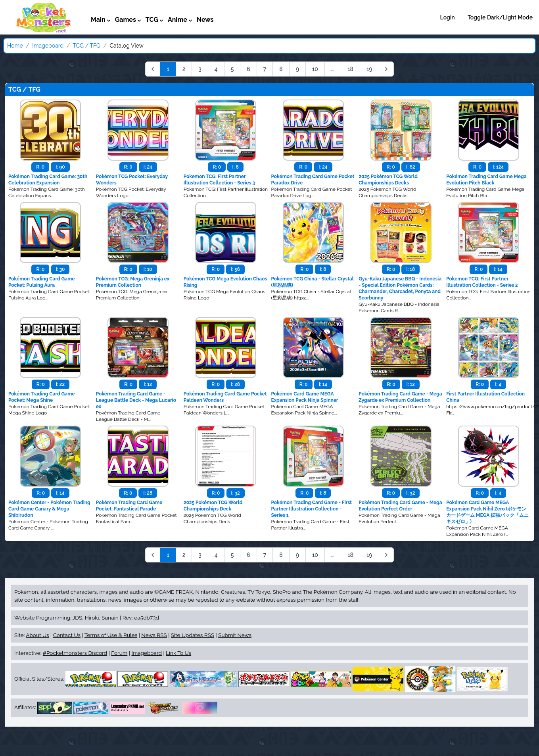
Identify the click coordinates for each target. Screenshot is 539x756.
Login (448, 17)
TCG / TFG (86, 46)
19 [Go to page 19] (369, 69)
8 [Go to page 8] (281, 69)
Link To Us (178, 653)
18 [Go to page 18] (350, 69)
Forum (119, 653)
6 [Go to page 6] (248, 69)
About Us (37, 635)
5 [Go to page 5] (232, 69)
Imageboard (48, 46)
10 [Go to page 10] (315, 69)
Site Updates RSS (193, 635)
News (205, 20)
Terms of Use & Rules (111, 635)
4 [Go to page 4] (216, 69)
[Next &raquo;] (386, 69)
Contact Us (67, 635)
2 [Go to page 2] (184, 69)
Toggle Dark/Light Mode (500, 17)
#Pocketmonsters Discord (75, 653)
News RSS (154, 635)
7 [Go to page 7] (265, 69)
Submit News (235, 635)
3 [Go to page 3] (200, 69)
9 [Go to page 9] (297, 69)
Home (15, 46)
